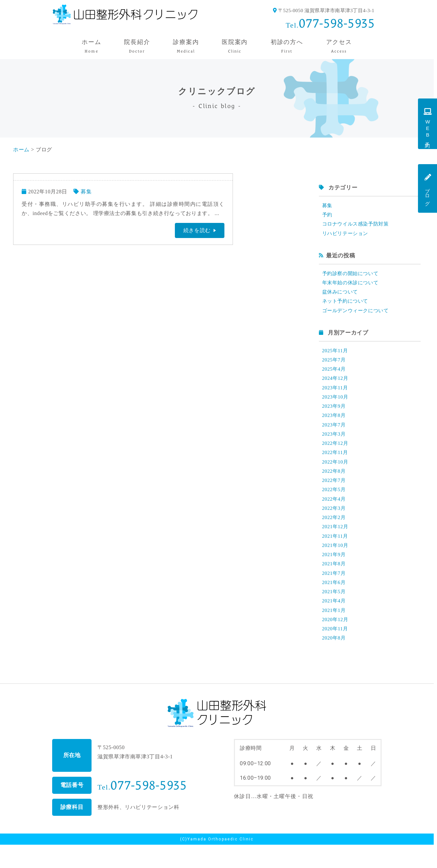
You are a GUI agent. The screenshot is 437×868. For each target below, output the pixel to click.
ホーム (21, 150)
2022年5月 (335, 503)
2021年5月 (335, 612)
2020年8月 (335, 661)
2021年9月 (335, 572)
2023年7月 (335, 434)
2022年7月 (335, 494)
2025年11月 (336, 356)
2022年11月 (336, 464)
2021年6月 (335, 602)
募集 (86, 192)
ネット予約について (347, 305)
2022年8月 (335, 484)
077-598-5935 (337, 23)
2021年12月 (336, 543)
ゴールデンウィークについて (358, 315)
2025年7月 (335, 366)
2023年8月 (335, 425)
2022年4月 (335, 513)
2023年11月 (336, 395)
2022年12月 (336, 454)
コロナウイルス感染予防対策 (358, 225)
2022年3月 (335, 523)
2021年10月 (336, 563)
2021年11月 (336, 553)
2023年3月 (335, 444)
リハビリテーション (347, 235)
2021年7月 (335, 592)
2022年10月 (336, 474)
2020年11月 (336, 651)
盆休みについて (341, 296)
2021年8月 (335, 582)
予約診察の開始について (352, 276)
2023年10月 (336, 405)
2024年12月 (336, 385)
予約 (328, 216)
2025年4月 (335, 375)
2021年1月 (335, 631)
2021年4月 (335, 622)
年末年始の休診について (352, 286)
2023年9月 (335, 415)
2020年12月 (336, 641)
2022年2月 (335, 533)
